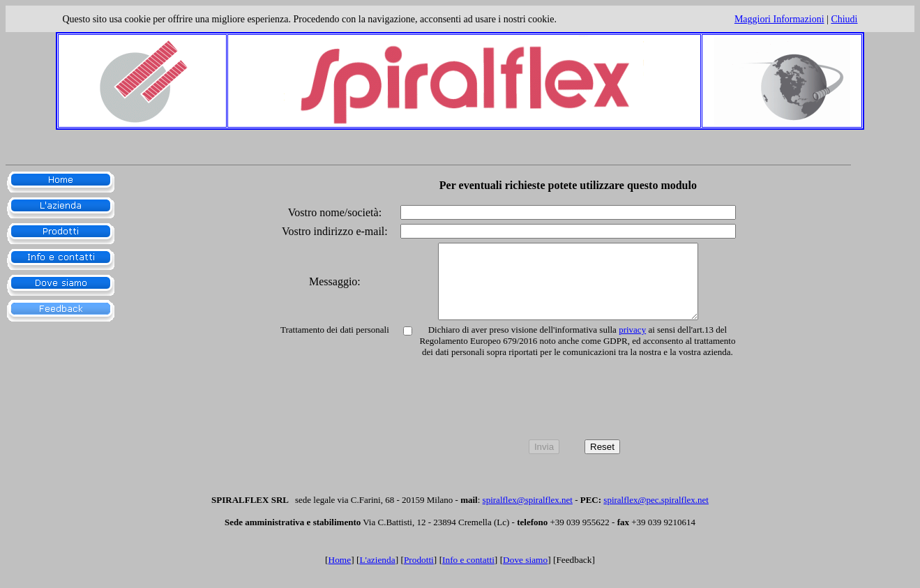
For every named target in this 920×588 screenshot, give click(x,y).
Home (340, 574)
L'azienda (377, 574)
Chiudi (844, 19)
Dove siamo (525, 574)
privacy (632, 344)
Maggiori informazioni (779, 19)
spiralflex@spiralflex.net (528, 514)
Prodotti (419, 574)
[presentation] (574, 416)
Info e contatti (468, 574)
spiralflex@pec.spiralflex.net (656, 514)
